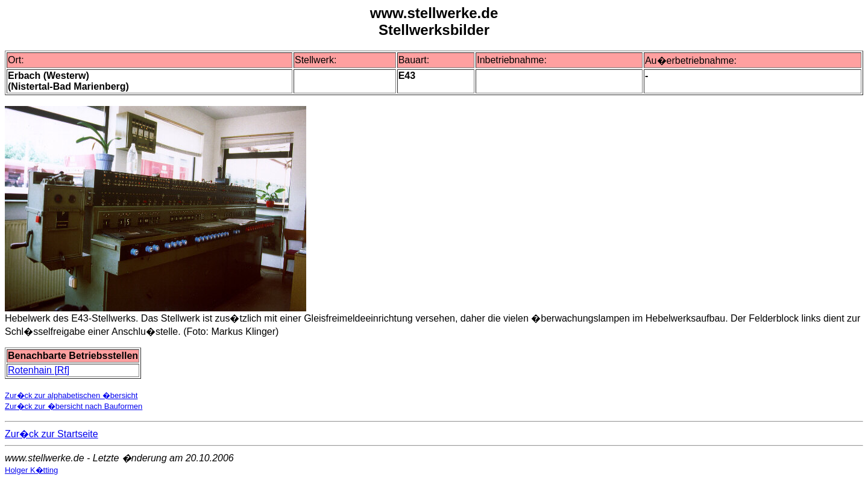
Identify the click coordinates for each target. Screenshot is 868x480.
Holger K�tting (31, 470)
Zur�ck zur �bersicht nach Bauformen (74, 406)
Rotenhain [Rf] (39, 370)
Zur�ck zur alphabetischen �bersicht (71, 395)
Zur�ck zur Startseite (52, 434)
